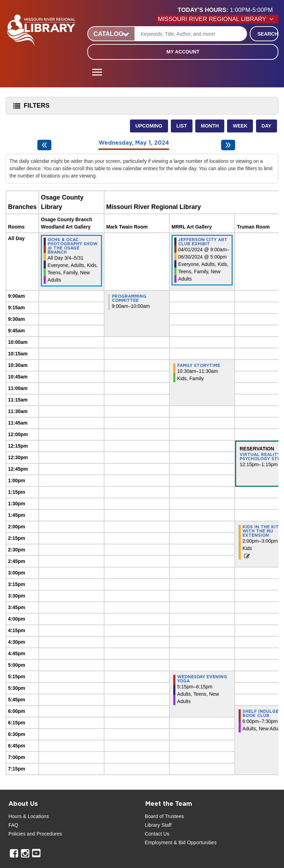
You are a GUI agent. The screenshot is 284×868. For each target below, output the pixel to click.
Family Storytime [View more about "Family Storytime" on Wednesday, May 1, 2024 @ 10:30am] (199, 366)
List (182, 126)
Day (267, 126)
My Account (183, 52)
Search (268, 34)
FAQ (13, 825)
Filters (30, 108)
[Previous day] (44, 145)
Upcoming (149, 126)
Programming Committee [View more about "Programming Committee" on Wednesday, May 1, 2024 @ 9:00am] (129, 298)
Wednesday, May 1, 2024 (134, 143)
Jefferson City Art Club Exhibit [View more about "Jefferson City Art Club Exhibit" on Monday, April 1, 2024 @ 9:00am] (203, 242)
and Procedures (44, 834)
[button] (228, 10)
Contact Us (157, 834)
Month (210, 126)
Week (240, 126)
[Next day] (228, 145)
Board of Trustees (165, 816)
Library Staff (158, 825)
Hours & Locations (29, 816)
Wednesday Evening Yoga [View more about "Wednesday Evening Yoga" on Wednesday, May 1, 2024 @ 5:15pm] (202, 679)
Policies (17, 834)
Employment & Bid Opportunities (181, 842)
